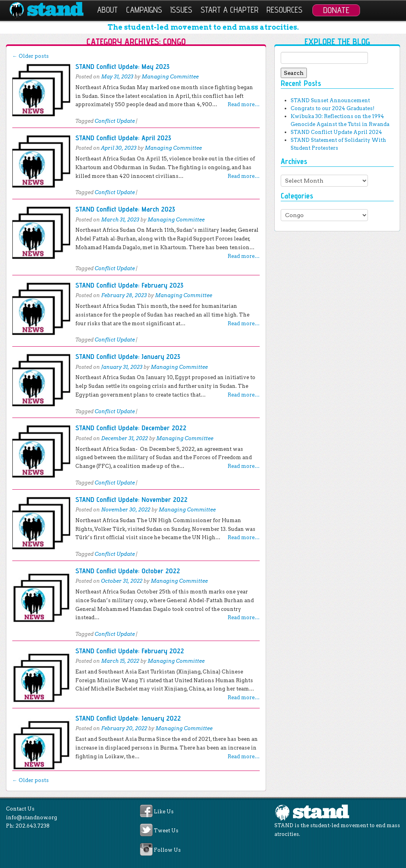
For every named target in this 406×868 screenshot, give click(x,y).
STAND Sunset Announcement (330, 100)
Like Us (164, 812)
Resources (284, 10)
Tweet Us (166, 831)
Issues (181, 10)
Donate (336, 10)
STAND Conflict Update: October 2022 (128, 571)
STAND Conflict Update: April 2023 (123, 138)
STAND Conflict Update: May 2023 (123, 66)
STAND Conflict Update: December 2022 (131, 428)
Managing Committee (170, 77)
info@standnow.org (32, 817)
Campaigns (144, 10)
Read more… (244, 104)
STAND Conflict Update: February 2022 (130, 651)
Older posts (31, 56)
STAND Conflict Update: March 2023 (125, 209)
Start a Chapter (230, 10)
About (107, 10)
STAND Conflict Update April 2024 (336, 132)
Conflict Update (115, 121)
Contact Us (20, 809)
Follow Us (167, 850)
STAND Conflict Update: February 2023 (129, 285)
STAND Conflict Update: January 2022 (128, 718)
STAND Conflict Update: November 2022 (131, 499)
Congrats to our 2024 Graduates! (332, 108)
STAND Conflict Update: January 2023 (128, 356)
